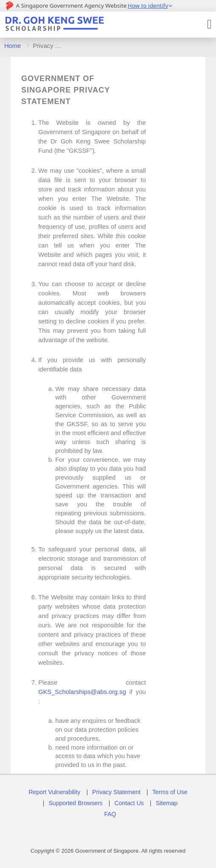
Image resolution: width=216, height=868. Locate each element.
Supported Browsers (75, 803)
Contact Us (129, 803)
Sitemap (166, 803)
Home (13, 46)
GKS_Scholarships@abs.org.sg (82, 692)
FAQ (110, 814)
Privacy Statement (117, 792)
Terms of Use (170, 792)
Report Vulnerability (54, 792)
